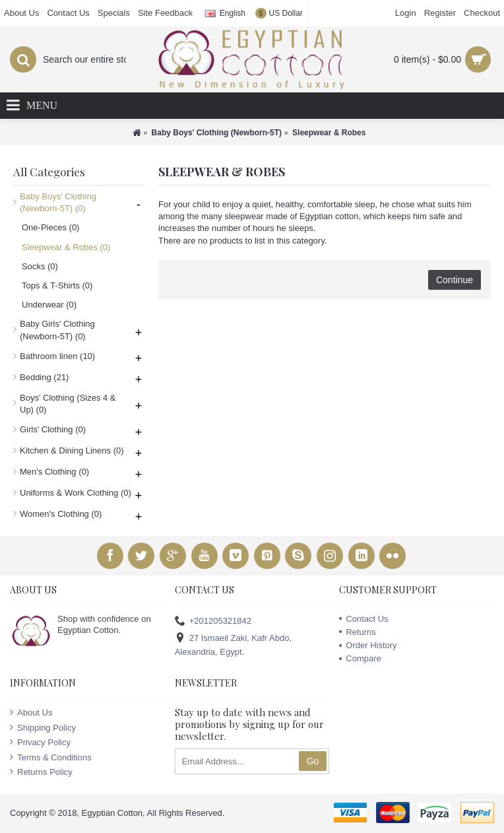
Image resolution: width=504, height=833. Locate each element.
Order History (368, 645)
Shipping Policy (43, 727)
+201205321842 (213, 621)
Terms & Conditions (51, 757)
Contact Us (363, 619)
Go (313, 761)
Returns (358, 632)
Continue (455, 280)
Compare (360, 658)
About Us (31, 712)
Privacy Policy (40, 742)
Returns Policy (41, 772)
